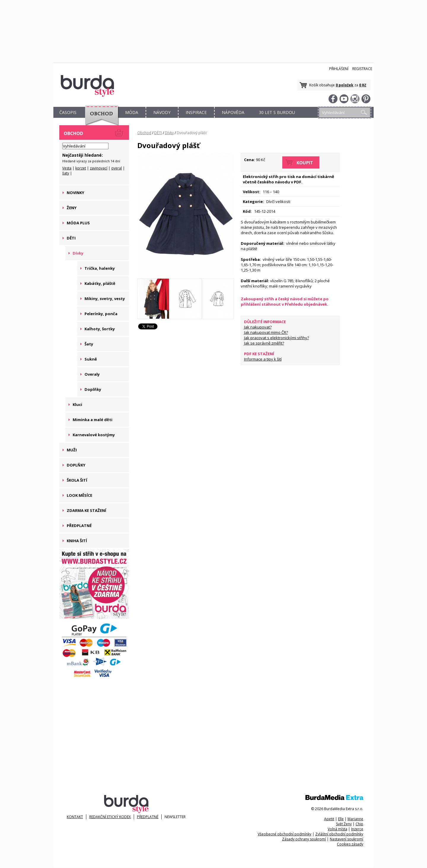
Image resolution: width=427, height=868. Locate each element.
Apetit (329, 819)
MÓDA (132, 112)
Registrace (362, 69)
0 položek (345, 85)
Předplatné (148, 817)
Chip (359, 824)
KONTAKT (75, 817)
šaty (66, 173)
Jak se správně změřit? (264, 343)
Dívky (169, 133)
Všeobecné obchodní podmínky (285, 834)
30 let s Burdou (277, 112)
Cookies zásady (350, 844)
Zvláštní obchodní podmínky (339, 834)
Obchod (144, 133)
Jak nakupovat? (258, 327)
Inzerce (357, 829)
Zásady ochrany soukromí (304, 839)
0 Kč (363, 85)
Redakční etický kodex (110, 817)
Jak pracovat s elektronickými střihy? (277, 338)
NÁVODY (162, 112)
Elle (341, 819)
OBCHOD (100, 119)
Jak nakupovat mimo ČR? (266, 332)
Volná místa (337, 829)
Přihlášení (339, 69)
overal (117, 168)
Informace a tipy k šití (263, 359)
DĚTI (158, 133)
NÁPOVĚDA (233, 112)
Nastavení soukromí (346, 839)
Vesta (67, 168)
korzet (81, 168)
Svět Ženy (344, 824)
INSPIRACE (196, 112)
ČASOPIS (68, 112)
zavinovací (99, 168)
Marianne (355, 819)
